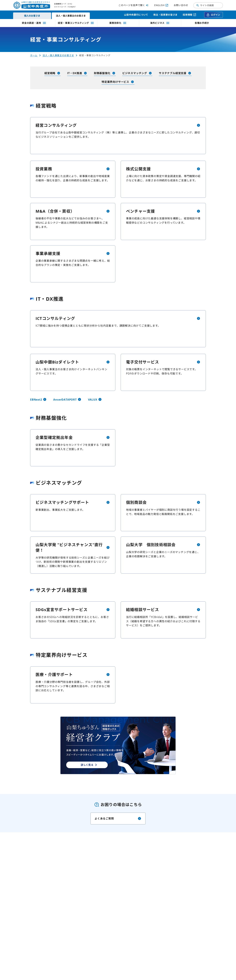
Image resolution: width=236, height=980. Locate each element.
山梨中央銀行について (136, 15)
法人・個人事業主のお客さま (71, 16)
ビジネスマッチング (137, 73)
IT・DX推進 (77, 73)
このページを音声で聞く (134, 5)
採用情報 (190, 15)
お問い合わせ (181, 5)
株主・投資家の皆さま (165, 15)
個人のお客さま (32, 16)
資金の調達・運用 (34, 23)
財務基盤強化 (105, 73)
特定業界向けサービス (118, 82)
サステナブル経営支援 (175, 73)
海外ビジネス (160, 23)
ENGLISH (161, 5)
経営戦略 (53, 73)
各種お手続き (202, 23)
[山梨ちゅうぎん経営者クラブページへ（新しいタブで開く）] (118, 745)
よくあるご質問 (118, 818)
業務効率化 (118, 23)
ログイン (213, 15)
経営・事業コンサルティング (76, 23)
